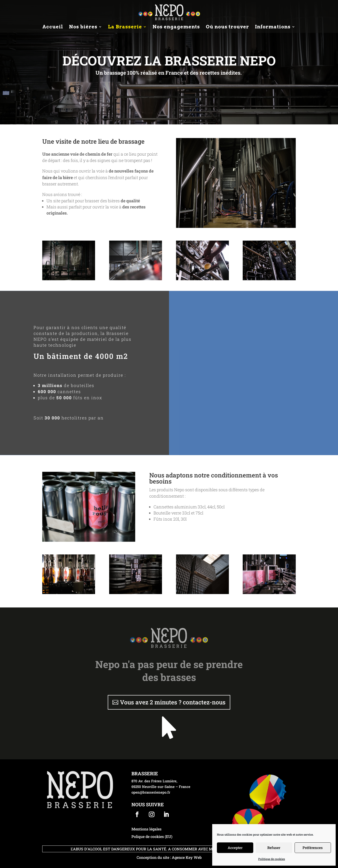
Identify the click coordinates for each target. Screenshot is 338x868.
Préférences (313, 848)
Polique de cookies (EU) (152, 836)
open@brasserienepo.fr (151, 792)
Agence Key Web (187, 857)
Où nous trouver (227, 27)
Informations (273, 27)
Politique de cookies (272, 859)
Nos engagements (176, 27)
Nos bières (83, 27)
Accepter (235, 848)
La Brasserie (125, 27)
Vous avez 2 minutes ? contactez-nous (173, 702)
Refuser (274, 848)
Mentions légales (146, 829)
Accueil (53, 27)
